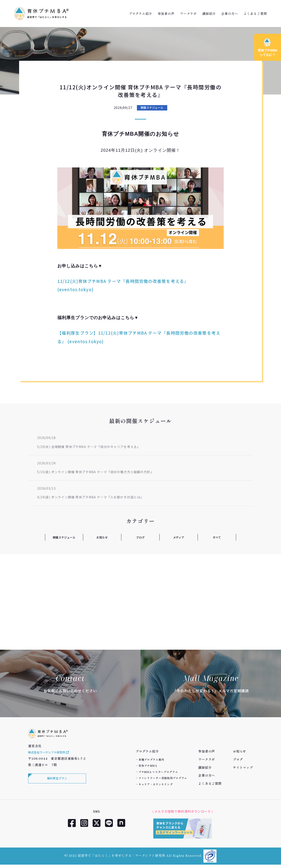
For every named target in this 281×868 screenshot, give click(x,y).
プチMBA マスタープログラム (158, 772)
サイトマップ (243, 767)
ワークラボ (188, 14)
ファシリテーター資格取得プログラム (163, 778)
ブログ (140, 537)
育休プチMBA (148, 765)
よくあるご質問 (255, 14)
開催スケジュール (152, 108)
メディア (178, 537)
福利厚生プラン (56, 785)
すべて (217, 537)
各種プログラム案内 (151, 759)
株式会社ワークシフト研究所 (52, 758)
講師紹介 (209, 14)
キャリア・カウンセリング (156, 784)
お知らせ (102, 537)
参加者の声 (166, 14)
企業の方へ (230, 14)
